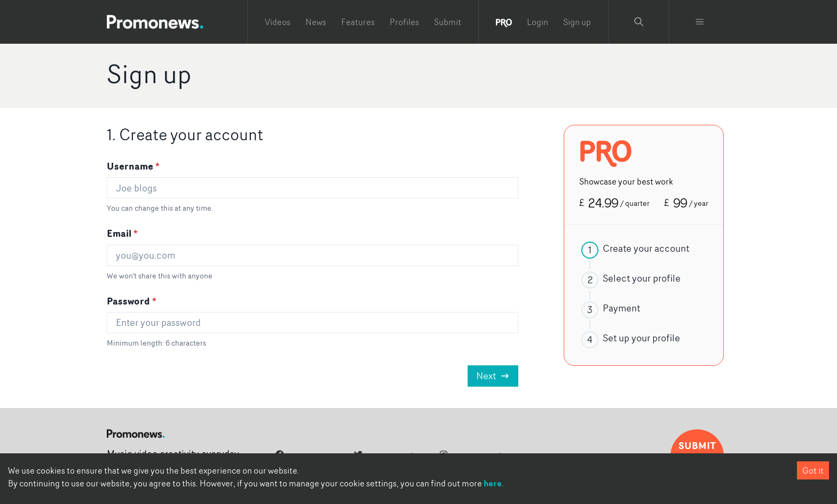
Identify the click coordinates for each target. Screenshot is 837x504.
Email (122, 233)
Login (538, 22)
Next (493, 376)
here (493, 483)
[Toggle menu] (700, 22)
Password (132, 301)
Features (358, 22)
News (316, 22)
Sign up (577, 22)
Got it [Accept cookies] (813, 470)
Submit (448, 22)
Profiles (404, 22)
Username (133, 166)
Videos (278, 22)
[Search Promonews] (639, 22)
